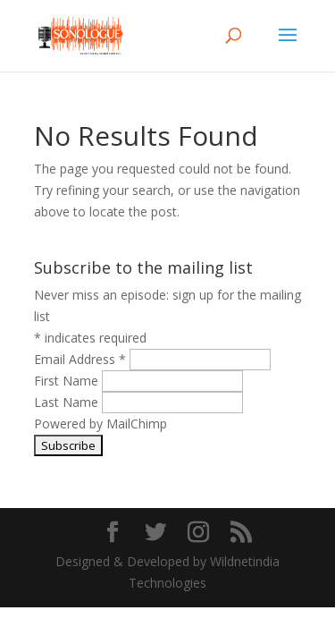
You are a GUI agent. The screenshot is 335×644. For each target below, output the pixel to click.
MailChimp (137, 424)
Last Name (68, 402)
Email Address (82, 359)
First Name (68, 381)
